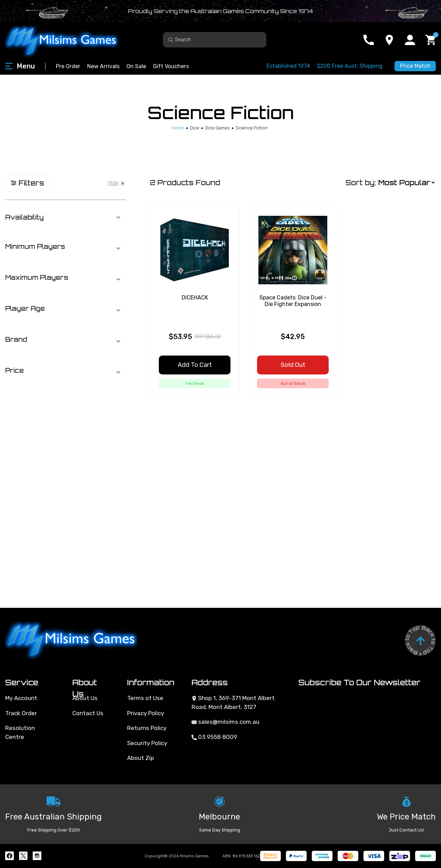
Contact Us (88, 713)
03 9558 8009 (214, 737)
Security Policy (147, 743)
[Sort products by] (406, 183)
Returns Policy (147, 728)
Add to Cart (195, 365)
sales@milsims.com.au (225, 722)
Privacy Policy (146, 713)
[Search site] (171, 39)
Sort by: (361, 183)
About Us (85, 698)
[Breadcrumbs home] (178, 128)
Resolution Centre (20, 732)
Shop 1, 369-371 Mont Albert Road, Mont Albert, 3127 (233, 702)
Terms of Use (145, 698)
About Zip (141, 758)
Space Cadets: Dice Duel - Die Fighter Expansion (293, 301)
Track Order (21, 713)
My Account (21, 698)
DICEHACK (195, 298)
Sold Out (293, 365)
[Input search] (215, 40)
